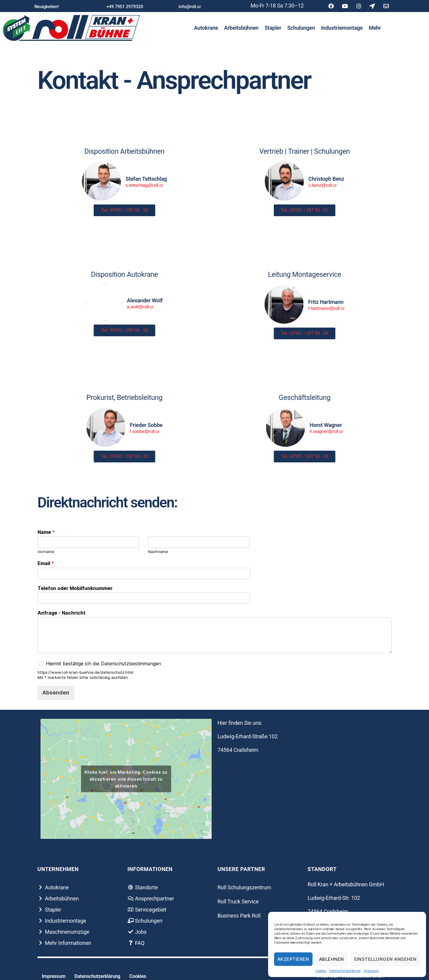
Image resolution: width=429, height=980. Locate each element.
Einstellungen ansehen (386, 959)
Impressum (371, 971)
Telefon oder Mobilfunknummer (75, 588)
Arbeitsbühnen (241, 28)
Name (46, 532)
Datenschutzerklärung (345, 971)
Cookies (321, 971)
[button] (47, 7)
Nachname (158, 552)
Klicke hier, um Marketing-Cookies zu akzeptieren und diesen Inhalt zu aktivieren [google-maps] (126, 779)
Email (46, 563)
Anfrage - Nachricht (62, 613)
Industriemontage (342, 28)
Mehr (375, 28)
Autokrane (206, 28)
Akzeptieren (293, 959)
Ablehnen (332, 959)
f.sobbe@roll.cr (17, 431)
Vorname (46, 552)
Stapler (273, 28)
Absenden (56, 693)
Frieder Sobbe (18, 425)
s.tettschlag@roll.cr (130, 185)
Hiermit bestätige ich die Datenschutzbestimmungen (103, 664)
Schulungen (301, 28)
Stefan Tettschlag (132, 179)
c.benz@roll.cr (337, 185)
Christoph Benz (341, 179)
